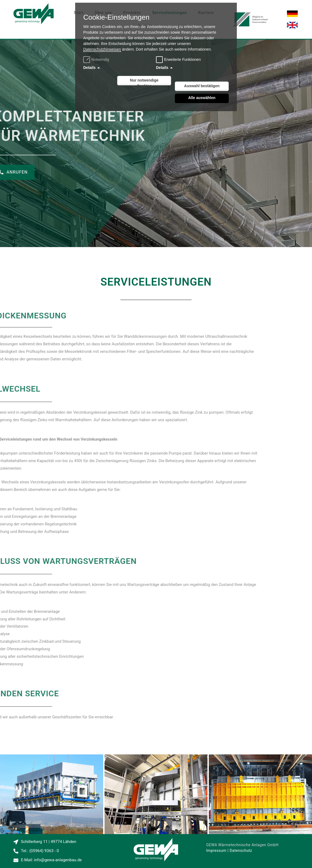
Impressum (216, 851)
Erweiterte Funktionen (182, 59)
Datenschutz (241, 851)
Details (89, 68)
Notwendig (97, 59)
